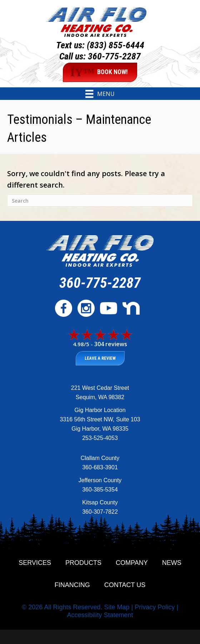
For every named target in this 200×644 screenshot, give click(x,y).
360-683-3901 (100, 467)
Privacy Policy (155, 607)
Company (132, 563)
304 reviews (111, 344)
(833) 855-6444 (116, 45)
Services (35, 563)
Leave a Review (100, 358)
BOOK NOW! (99, 72)
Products (83, 563)
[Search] (100, 200)
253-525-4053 (100, 438)
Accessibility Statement (100, 615)
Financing (72, 585)
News (172, 563)
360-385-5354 (100, 490)
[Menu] (100, 94)
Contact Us (125, 585)
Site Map (117, 607)
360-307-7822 (100, 512)
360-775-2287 (114, 56)
